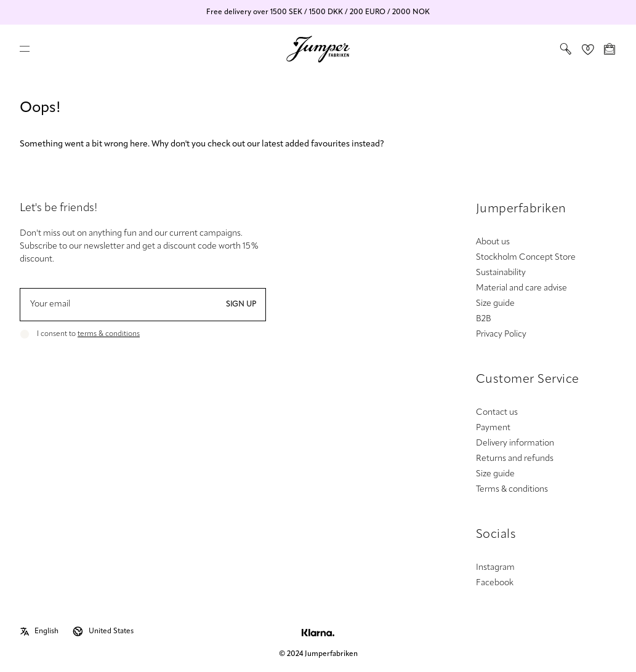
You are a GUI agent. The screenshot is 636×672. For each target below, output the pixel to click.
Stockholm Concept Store (526, 258)
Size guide (495, 304)
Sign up (241, 305)
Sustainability (501, 273)
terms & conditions (109, 334)
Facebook (495, 583)
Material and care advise (521, 288)
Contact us (497, 413)
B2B (484, 319)
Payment (493, 428)
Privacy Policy (501, 334)
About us (493, 242)
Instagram (495, 568)
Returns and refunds (515, 459)
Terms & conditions (512, 490)
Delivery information (515, 443)
